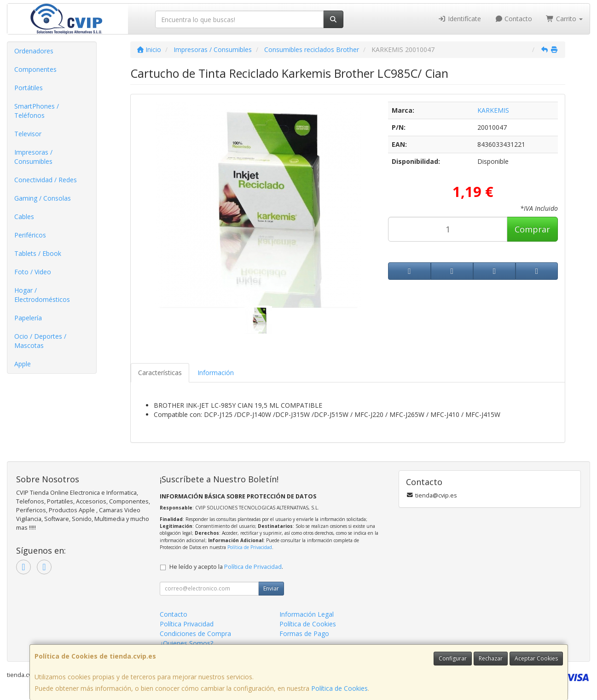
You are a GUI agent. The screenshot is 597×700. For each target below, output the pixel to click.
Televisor (28, 134)
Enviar (271, 588)
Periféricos (30, 235)
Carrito (564, 19)
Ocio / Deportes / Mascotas (40, 341)
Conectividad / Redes (46, 180)
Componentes (35, 69)
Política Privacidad (187, 624)
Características (160, 373)
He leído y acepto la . (226, 567)
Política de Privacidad (250, 547)
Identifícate (459, 19)
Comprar (532, 229)
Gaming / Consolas (43, 198)
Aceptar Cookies (536, 658)
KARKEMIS (493, 110)
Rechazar (491, 658)
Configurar (453, 658)
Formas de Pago (304, 633)
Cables (24, 217)
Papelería (28, 318)
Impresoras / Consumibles (33, 157)
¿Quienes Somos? (186, 643)
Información (216, 373)
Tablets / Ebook (38, 253)
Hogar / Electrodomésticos (42, 295)
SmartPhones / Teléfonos (37, 111)
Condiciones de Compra (195, 633)
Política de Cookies (339, 688)
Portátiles (29, 88)
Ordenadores (34, 51)
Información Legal (307, 614)
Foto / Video (33, 272)
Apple (23, 364)
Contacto (514, 19)
